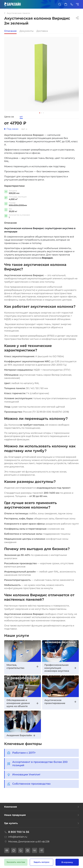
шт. (21, 117)
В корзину (67, 862)
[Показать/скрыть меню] (78, 4)
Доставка (42, 31)
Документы (27, 31)
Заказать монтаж (16, 862)
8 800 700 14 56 (17, 832)
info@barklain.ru (16, 837)
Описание (10, 31)
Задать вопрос (42, 862)
